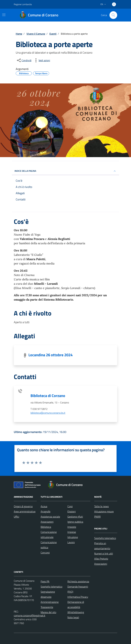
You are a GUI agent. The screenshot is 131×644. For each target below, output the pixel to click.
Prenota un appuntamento (102, 546)
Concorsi (45, 553)
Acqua (44, 506)
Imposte (72, 527)
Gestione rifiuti (75, 517)
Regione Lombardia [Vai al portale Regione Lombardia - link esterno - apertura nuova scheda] (23, 4)
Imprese (72, 532)
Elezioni (72, 511)
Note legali (73, 617)
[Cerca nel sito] (113, 15)
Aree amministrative (25, 511)
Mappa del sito (48, 612)
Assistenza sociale (50, 517)
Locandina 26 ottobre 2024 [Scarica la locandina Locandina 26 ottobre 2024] (50, 355)
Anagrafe (46, 511)
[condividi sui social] (24, 60)
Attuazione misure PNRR (104, 514)
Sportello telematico (105, 538)
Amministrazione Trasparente (50, 605)
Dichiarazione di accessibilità (76, 605)
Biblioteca (46, 527)
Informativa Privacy (78, 597)
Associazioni (47, 522)
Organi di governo (23, 506)
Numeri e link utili (104, 553)
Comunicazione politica (49, 545)
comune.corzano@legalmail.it (30, 615)
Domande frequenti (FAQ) (78, 589)
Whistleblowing (76, 612)
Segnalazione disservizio (48, 594)
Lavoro (71, 542)
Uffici (16, 517)
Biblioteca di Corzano (48, 396)
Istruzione (73, 537)
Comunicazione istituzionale (49, 535)
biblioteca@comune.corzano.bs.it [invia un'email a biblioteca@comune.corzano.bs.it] (48, 413)
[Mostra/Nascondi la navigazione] (4, 15)
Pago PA (45, 581)
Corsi (70, 506)
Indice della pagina (65, 171)
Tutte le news (101, 506)
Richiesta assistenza (78, 581)
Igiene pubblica (75, 522)
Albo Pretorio (101, 559)
